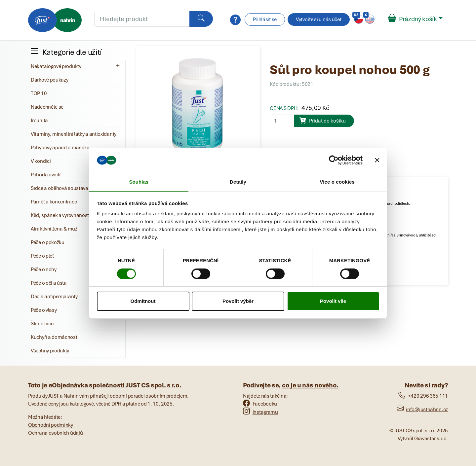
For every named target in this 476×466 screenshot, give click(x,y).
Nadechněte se (47, 107)
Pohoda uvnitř (46, 175)
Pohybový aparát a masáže (60, 148)
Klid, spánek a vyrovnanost (60, 215)
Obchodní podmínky (51, 425)
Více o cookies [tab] (337, 182)
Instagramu (260, 412)
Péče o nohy (44, 269)
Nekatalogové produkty (76, 66)
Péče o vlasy (44, 310)
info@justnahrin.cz (422, 410)
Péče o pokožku (48, 242)
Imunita (39, 121)
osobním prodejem (166, 396)
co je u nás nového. (310, 385)
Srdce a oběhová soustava (59, 188)
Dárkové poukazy (50, 80)
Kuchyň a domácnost (54, 337)
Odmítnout (143, 301)
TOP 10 (39, 93)
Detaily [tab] (238, 182)
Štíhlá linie (42, 324)
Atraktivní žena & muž (54, 229)
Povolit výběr (238, 301)
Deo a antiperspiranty (54, 297)
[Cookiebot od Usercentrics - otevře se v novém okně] (334, 160)
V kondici (41, 161)
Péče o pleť (42, 256)
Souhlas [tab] (139, 182)
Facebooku (260, 404)
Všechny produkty (50, 351)
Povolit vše (333, 301)
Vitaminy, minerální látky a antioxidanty (74, 134)
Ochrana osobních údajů (55, 433)
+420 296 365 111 (423, 396)
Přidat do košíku (323, 120)
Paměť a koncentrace (54, 202)
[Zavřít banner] (377, 160)
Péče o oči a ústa (49, 283)
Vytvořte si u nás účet (318, 19)
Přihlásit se (265, 19)
